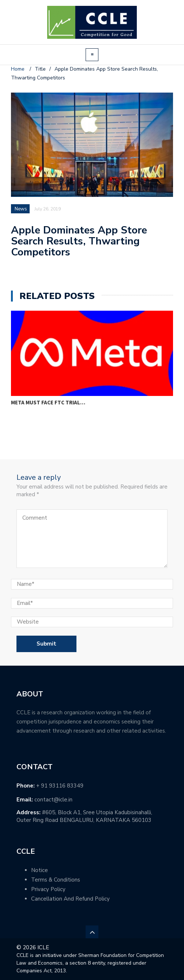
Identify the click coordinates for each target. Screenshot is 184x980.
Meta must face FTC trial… (48, 402)
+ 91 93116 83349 (60, 786)
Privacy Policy (48, 889)
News (21, 209)
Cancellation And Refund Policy (70, 899)
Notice (40, 870)
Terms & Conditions (56, 880)
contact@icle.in (53, 800)
